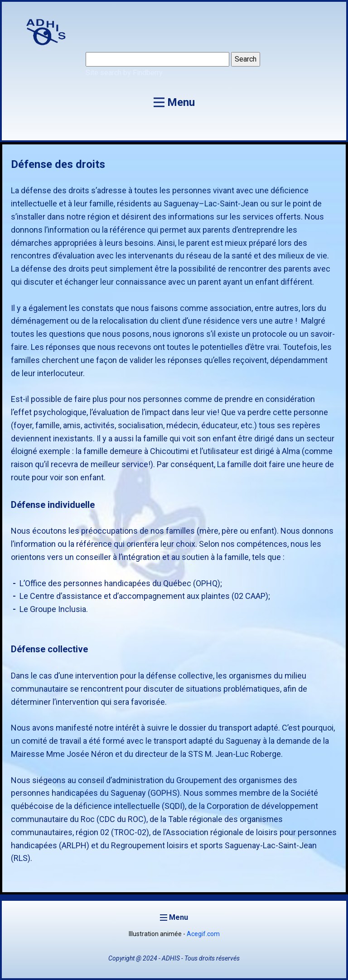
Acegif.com (203, 934)
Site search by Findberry (124, 73)
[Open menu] (174, 102)
